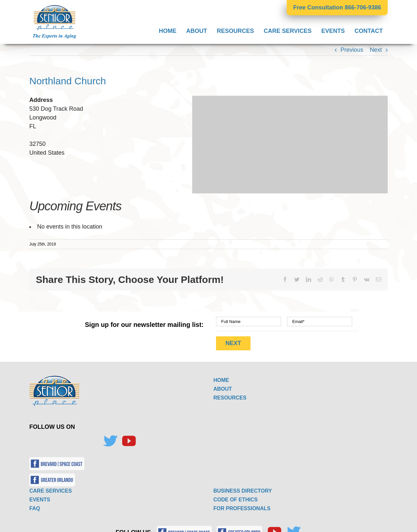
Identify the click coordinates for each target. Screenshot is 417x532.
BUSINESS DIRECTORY (243, 489)
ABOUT (223, 387)
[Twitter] (110, 440)
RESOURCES (230, 396)
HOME (221, 378)
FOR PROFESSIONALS (242, 507)
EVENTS (40, 498)
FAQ (35, 507)
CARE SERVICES (50, 489)
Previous (352, 50)
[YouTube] (129, 440)
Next (376, 50)
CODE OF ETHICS (236, 498)
